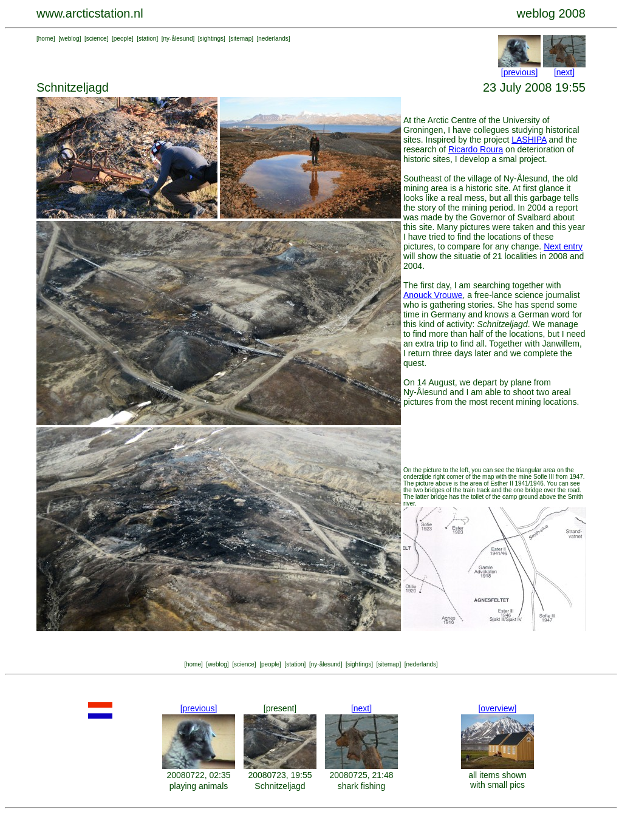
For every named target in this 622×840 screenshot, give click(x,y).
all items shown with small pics (497, 780)
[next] (564, 72)
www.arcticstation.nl (90, 13)
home (46, 39)
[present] (280, 708)
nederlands (273, 39)
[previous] (520, 72)
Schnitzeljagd (280, 786)
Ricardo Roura (476, 149)
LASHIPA (529, 140)
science (97, 39)
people (123, 39)
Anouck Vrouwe (433, 295)
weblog (70, 39)
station (147, 39)
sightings (212, 39)
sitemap (241, 39)
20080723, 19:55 (280, 775)
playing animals (199, 786)
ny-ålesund (178, 39)
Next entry (563, 246)
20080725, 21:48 (361, 775)
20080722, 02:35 (198, 775)
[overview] (497, 708)
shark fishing (362, 786)
